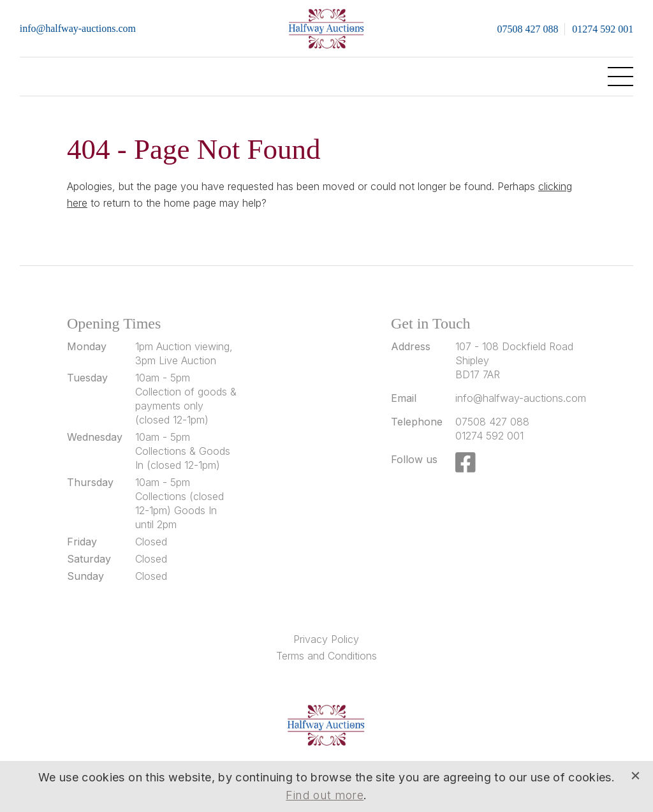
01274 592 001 (603, 29)
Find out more (325, 795)
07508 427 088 (527, 29)
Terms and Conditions (326, 656)
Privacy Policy (326, 639)
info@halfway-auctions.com (78, 28)
